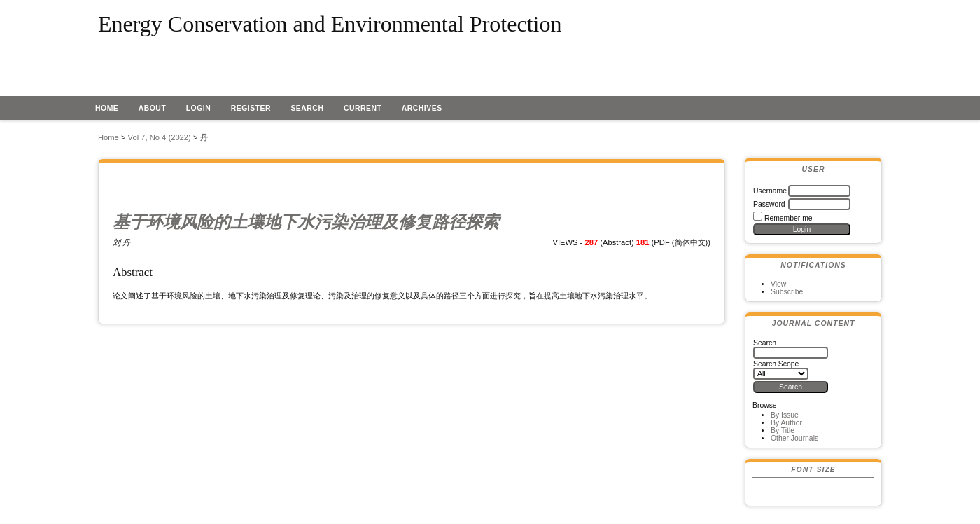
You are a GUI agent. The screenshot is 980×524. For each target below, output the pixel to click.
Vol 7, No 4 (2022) (160, 137)
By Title (783, 430)
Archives (422, 108)
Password (769, 204)
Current (363, 108)
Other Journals (794, 438)
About (153, 108)
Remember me (789, 218)
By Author (786, 423)
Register (251, 108)
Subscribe (787, 292)
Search (307, 108)
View (778, 284)
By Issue (785, 415)
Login (199, 108)
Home (107, 108)
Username (770, 191)
